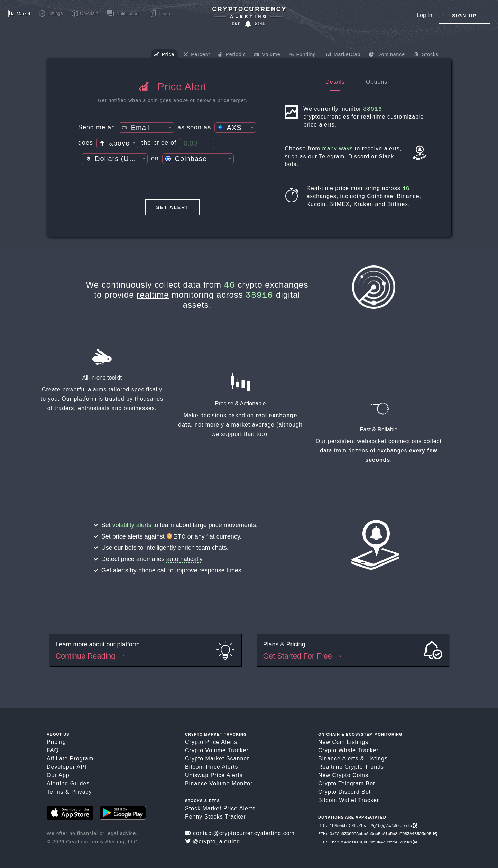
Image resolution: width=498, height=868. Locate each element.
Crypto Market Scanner (217, 759)
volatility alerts (132, 525)
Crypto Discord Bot (344, 792)
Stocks (426, 55)
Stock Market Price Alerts (220, 808)
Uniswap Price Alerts (214, 775)
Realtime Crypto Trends (351, 767)
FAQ (53, 750)
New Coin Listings (343, 742)
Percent (197, 55)
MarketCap (343, 55)
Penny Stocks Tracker (215, 817)
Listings (377, 759)
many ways (337, 148)
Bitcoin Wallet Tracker (349, 800)
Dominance (387, 55)
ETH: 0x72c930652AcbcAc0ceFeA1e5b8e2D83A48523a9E (377, 834)
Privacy (81, 792)
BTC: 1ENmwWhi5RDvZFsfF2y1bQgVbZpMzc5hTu (368, 825)
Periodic (232, 55)
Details (335, 82)
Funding (302, 55)
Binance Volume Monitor (219, 783)
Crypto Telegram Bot (347, 783)
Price (164, 55)
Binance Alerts (338, 759)
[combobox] (146, 128)
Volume (267, 55)
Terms (55, 792)
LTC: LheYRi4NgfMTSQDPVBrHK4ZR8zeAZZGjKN (368, 842)
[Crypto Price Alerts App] (249, 17)
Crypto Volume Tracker (217, 750)
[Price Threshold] (197, 143)
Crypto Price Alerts (211, 742)
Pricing (56, 742)
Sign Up (464, 16)
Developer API (67, 767)
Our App (58, 775)
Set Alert (173, 207)
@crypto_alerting (213, 842)
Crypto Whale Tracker (348, 750)
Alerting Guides (68, 783)
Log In (424, 15)
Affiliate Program (70, 759)
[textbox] (146, 128)
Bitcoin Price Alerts (211, 767)
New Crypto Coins (343, 775)
